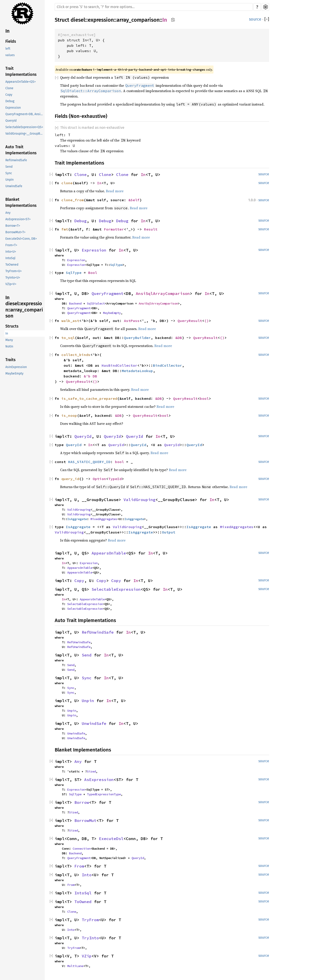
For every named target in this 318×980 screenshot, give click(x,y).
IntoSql (10, 258)
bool (204, 398)
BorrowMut (85, 820)
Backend (75, 303)
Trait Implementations (21, 71)
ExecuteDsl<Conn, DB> (21, 239)
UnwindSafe (14, 186)
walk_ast (70, 321)
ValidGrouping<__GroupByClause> (25, 134)
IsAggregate (77, 519)
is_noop (69, 415)
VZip (87, 956)
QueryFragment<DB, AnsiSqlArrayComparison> (25, 114)
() (207, 321)
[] (267, 19)
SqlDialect (96, 303)
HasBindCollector (119, 365)
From (79, 866)
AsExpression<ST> (18, 219)
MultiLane (75, 966)
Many (9, 340)
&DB (179, 338)
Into (87, 875)
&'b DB (90, 376)
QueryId (11, 121)
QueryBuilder (137, 338)
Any (8, 213)
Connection (82, 849)
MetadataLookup (137, 371)
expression (101, 20)
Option (99, 479)
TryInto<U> (13, 278)
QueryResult (190, 321)
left (8, 49)
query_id (70, 479)
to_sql (68, 338)
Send (9, 167)
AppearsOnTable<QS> (21, 82)
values (10, 55)
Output (169, 532)
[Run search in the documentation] (154, 7)
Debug (10, 101)
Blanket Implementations (21, 202)
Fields (11, 41)
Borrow (82, 802)
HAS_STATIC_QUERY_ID (89, 462)
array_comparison (138, 20)
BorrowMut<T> (15, 232)
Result (151, 229)
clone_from (73, 200)
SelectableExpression (116, 589)
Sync (9, 173)
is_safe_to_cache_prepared (89, 398)
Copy (9, 95)
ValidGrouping (139, 500)
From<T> (11, 245)
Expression (13, 108)
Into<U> (11, 252)
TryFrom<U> (14, 271)
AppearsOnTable (109, 553)
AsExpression (99, 780)
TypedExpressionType (104, 794)
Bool (93, 273)
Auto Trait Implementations (21, 150)
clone (67, 183)
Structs (12, 326)
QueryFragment (108, 293)
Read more (115, 191)
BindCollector (167, 365)
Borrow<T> (13, 226)
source (255, 19)
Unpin (9, 180)
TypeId (115, 479)
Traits (10, 360)
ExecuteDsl (111, 839)
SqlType (116, 265)
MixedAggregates (104, 519)
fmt (65, 229)
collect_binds (76, 355)
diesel (78, 20)
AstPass (132, 321)
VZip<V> (11, 284)
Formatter (114, 229)
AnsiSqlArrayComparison (163, 293)
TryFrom (90, 920)
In (7, 31)
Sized (91, 771)
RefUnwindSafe (16, 160)
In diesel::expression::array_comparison (24, 307)
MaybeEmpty (14, 374)
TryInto (90, 938)
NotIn (9, 346)
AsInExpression (16, 367)
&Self (134, 200)
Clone (9, 88)
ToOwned (12, 265)
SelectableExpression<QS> (24, 127)
